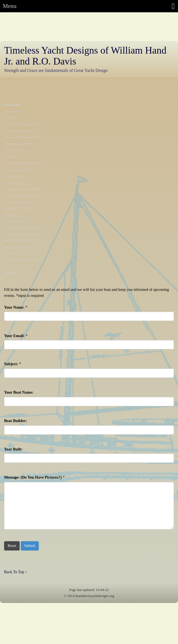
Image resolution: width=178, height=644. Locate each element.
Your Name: (14, 307)
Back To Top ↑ (16, 572)
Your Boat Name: (19, 392)
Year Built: (13, 449)
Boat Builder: (16, 421)
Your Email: (14, 336)
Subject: (11, 364)
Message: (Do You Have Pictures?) (33, 477)
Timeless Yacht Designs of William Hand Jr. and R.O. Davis (85, 56)
